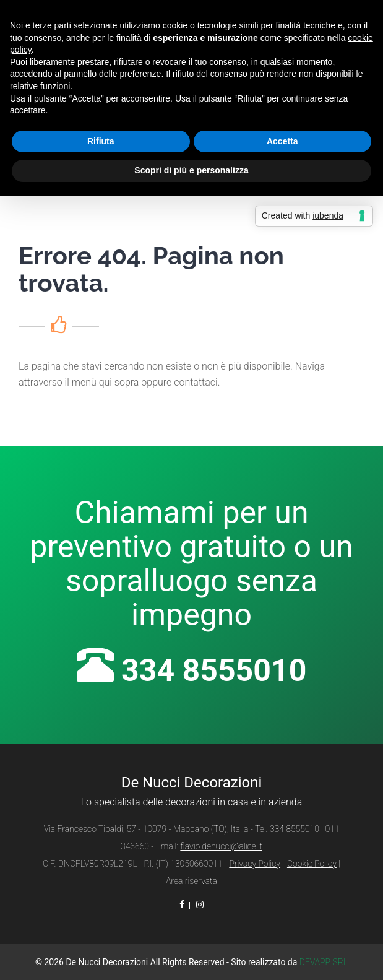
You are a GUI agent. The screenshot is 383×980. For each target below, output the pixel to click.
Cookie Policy (312, 864)
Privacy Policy (255, 864)
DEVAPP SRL (324, 962)
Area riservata (191, 881)
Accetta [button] (282, 141)
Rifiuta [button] (101, 141)
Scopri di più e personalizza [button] (191, 170)
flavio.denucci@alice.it (221, 846)
